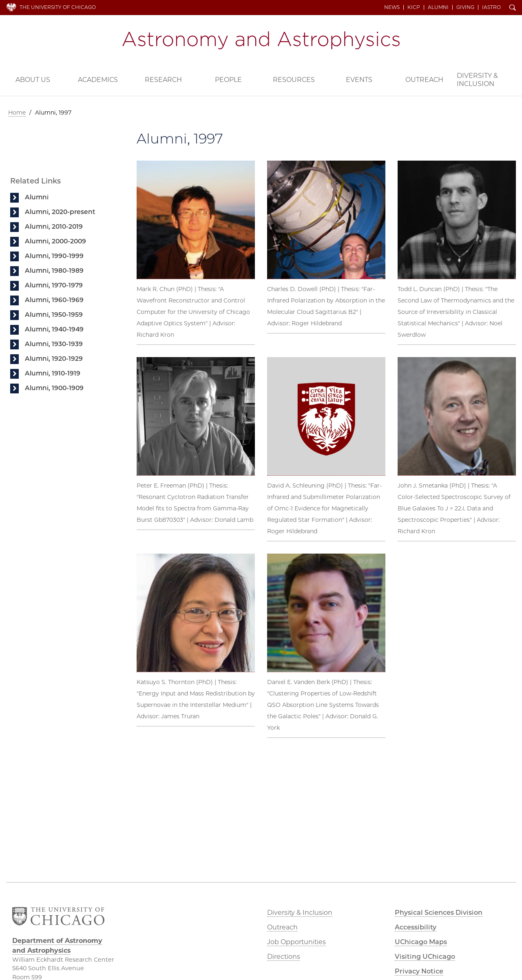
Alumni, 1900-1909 (54, 388)
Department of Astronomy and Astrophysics (261, 40)
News (392, 7)
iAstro (491, 7)
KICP (414, 7)
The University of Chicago (58, 7)
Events (359, 80)
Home (17, 113)
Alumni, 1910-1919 (53, 373)
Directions (284, 957)
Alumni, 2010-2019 (54, 226)
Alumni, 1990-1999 (54, 256)
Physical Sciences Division (439, 913)
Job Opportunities (296, 942)
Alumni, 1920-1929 (54, 359)
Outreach (424, 80)
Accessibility (416, 927)
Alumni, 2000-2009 (55, 241)
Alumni (438, 7)
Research (163, 80)
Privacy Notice (419, 971)
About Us (33, 80)
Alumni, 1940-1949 (54, 329)
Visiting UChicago (425, 957)
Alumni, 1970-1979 (54, 285)
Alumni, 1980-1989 (54, 270)
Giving (465, 7)
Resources (294, 80)
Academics (98, 80)
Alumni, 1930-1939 (54, 344)
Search (513, 8)
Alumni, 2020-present (60, 212)
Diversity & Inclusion (477, 80)
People (228, 80)
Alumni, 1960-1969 (54, 300)
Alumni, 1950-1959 (54, 315)
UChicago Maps (421, 942)
